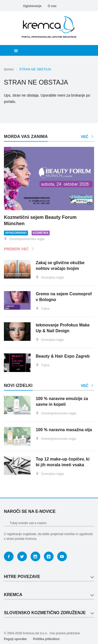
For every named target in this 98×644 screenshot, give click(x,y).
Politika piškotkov (46, 639)
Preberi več (19, 249)
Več (87, 137)
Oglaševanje (32, 6)
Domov (9, 69)
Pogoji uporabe (15, 639)
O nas (52, 6)
